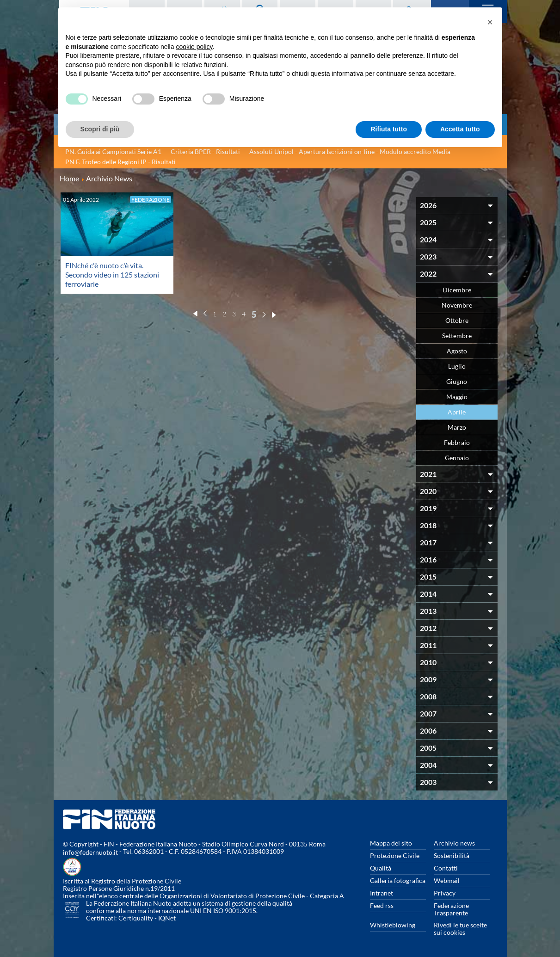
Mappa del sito (391, 843)
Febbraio (457, 442)
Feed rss (382, 905)
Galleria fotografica (398, 880)
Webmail (447, 880)
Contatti (446, 868)
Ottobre (457, 320)
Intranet (382, 893)
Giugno (457, 381)
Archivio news (454, 843)
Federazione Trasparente (451, 909)
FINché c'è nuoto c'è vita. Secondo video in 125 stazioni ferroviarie (112, 275)
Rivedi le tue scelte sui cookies (460, 929)
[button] (490, 22)
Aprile (457, 412)
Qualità (381, 868)
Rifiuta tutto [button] (389, 129)
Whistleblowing (393, 925)
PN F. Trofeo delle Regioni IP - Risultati (120, 162)
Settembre (457, 336)
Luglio (457, 366)
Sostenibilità (452, 855)
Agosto (457, 351)
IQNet (167, 918)
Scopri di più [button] (100, 129)
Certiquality (136, 918)
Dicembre (457, 290)
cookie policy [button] (194, 47)
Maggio (457, 397)
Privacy (445, 893)
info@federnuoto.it (90, 852)
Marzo (457, 427)
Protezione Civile (395, 855)
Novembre (457, 305)
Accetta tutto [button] (460, 129)
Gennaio (457, 458)
